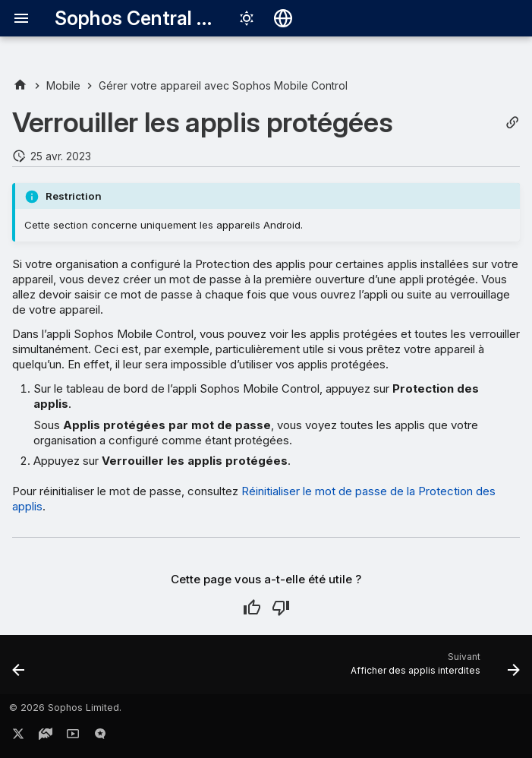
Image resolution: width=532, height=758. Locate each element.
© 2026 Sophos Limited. (65, 707)
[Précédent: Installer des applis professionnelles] (20, 669)
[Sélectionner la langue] (283, 18)
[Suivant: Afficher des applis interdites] (432, 669)
